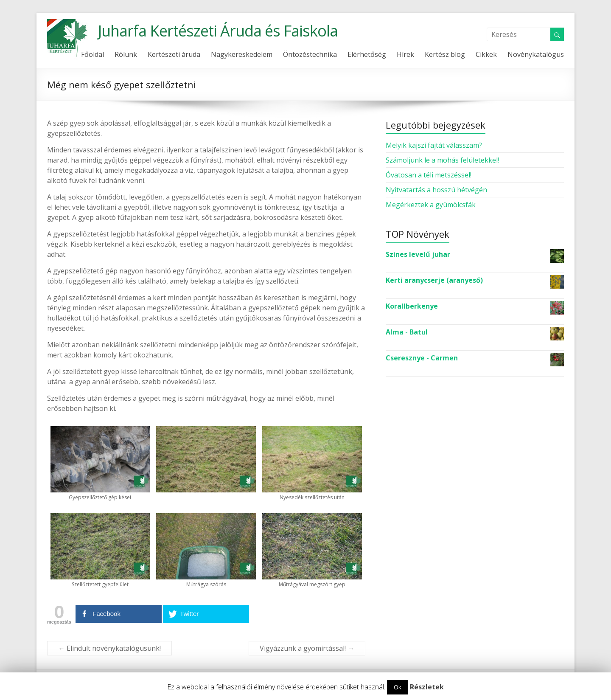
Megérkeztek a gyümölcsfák (431, 205)
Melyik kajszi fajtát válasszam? (434, 145)
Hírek (405, 54)
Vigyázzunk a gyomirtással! (307, 648)
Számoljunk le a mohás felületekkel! (442, 160)
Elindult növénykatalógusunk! (109, 648)
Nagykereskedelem (242, 54)
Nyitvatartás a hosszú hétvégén (436, 190)
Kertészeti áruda (174, 54)
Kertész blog (445, 54)
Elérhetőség (367, 54)
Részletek (427, 687)
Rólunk (126, 54)
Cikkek (486, 54)
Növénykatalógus (536, 54)
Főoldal (92, 54)
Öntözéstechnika (310, 54)
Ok (398, 687)
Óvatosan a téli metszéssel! (429, 175)
